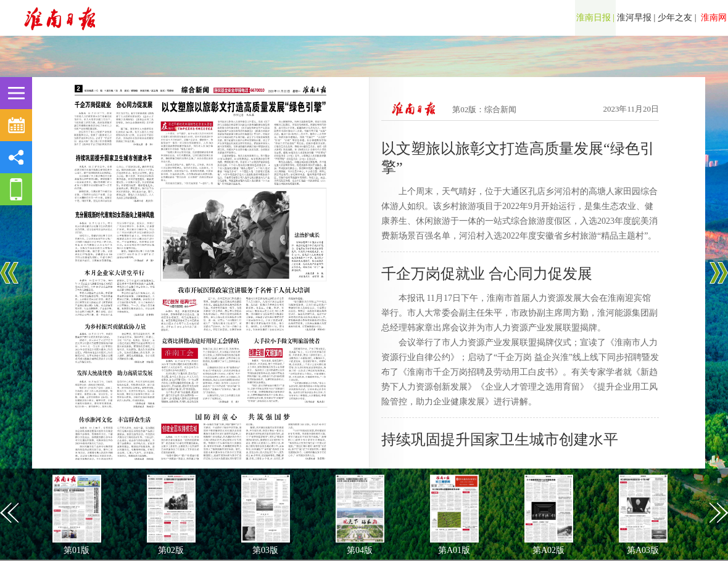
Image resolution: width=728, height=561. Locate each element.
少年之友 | (677, 18)
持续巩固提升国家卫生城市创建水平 (500, 440)
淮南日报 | (595, 18)
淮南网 (713, 18)
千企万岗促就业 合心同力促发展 (487, 274)
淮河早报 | (636, 18)
